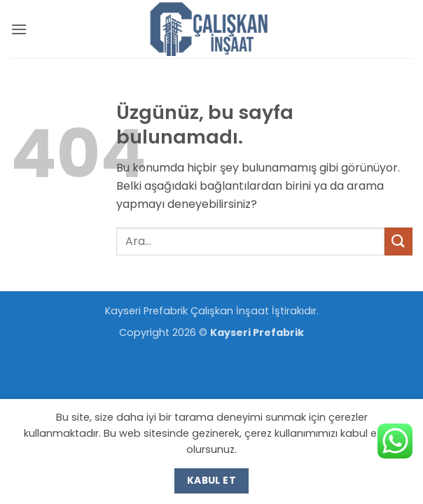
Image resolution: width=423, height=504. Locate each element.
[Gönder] (398, 241)
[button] (19, 29)
